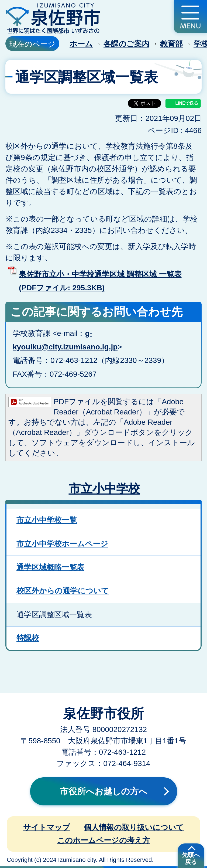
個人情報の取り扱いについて (134, 827)
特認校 (28, 638)
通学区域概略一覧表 (50, 567)
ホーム (81, 44)
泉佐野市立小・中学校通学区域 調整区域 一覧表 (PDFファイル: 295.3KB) (100, 281)
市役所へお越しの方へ (104, 791)
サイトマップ (47, 827)
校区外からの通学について (63, 591)
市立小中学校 (104, 489)
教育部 (171, 44)
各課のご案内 (126, 44)
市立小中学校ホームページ (62, 544)
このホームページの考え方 (103, 840)
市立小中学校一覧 (47, 520)
